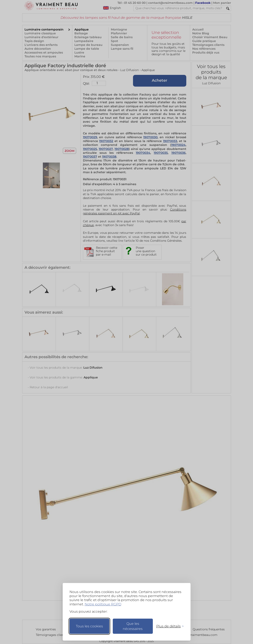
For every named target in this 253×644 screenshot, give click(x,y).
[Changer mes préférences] (168, 626)
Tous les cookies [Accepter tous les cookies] (89, 626)
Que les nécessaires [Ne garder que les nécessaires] (133, 626)
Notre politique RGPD (103, 604)
